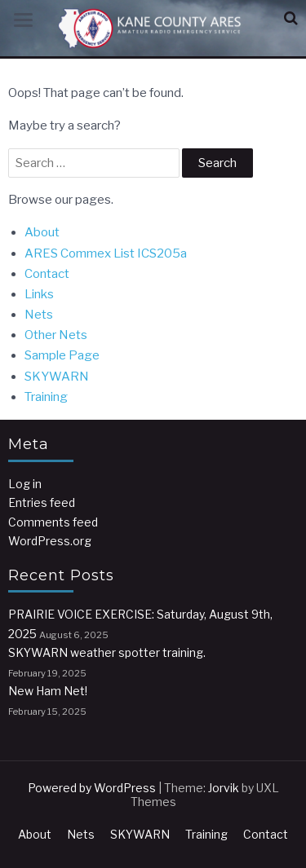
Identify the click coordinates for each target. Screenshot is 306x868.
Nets (39, 315)
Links (39, 294)
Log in (25, 484)
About (42, 232)
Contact (47, 274)
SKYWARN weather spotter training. (107, 652)
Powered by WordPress (92, 788)
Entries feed (42, 502)
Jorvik (224, 788)
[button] (291, 18)
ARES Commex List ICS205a (106, 253)
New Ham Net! (48, 691)
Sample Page (62, 355)
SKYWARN (57, 377)
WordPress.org (50, 541)
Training (46, 397)
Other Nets (56, 335)
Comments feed (53, 522)
